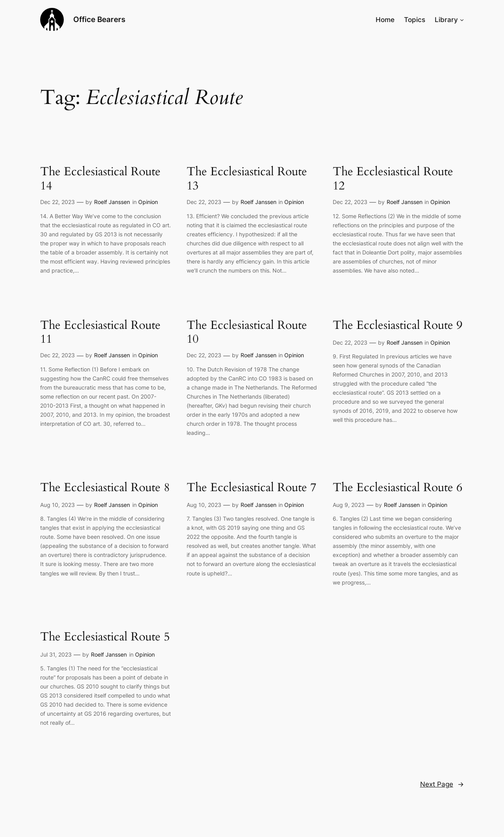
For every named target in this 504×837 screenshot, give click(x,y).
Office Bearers (99, 19)
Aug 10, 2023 (57, 505)
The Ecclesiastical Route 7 (251, 488)
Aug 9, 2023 (349, 505)
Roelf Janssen (112, 202)
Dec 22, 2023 (57, 202)
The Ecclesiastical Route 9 (397, 326)
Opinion (148, 202)
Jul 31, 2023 (56, 654)
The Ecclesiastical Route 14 (100, 179)
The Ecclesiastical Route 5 (105, 637)
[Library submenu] (462, 20)
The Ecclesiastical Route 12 (393, 179)
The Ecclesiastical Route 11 (100, 333)
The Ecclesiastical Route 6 (397, 488)
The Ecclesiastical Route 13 (247, 179)
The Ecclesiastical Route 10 (247, 333)
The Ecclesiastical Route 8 (105, 488)
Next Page (442, 784)
